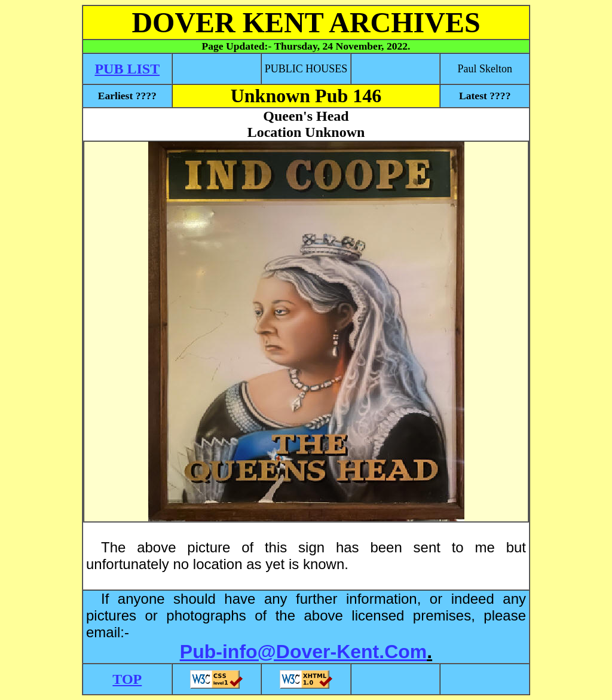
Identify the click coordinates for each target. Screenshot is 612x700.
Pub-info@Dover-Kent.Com (303, 652)
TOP (127, 679)
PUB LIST (127, 69)
